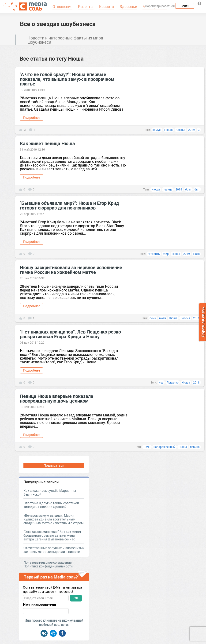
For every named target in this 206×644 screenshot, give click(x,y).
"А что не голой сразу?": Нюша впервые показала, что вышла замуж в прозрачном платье (67, 79)
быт (197, 189)
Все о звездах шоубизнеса (58, 24)
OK (76, 598)
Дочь (147, 447)
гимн (153, 318)
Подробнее (32, 118)
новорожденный (165, 447)
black (196, 254)
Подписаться (54, 465)
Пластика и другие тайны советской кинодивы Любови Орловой (51, 505)
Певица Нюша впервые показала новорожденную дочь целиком (57, 398)
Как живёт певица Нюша (47, 143)
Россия (185, 318)
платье (180, 130)
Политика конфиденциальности (48, 566)
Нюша (169, 130)
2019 (191, 130)
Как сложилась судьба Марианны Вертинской (50, 492)
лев (161, 382)
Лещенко (173, 382)
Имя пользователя (39, 605)
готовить (154, 254)
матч (163, 318)
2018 (196, 382)
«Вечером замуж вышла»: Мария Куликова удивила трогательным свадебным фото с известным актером (53, 519)
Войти (185, 6)
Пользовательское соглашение (47, 562)
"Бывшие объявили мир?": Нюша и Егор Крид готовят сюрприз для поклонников (69, 205)
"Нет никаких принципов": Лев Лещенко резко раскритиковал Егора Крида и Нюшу (70, 334)
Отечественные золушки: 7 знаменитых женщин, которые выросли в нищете (54, 550)
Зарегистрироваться (160, 6)
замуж (157, 130)
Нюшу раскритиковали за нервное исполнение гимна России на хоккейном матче (71, 270)
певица (168, 189)
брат (188, 189)
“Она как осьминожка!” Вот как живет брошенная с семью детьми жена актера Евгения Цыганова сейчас (52, 535)
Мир (166, 254)
